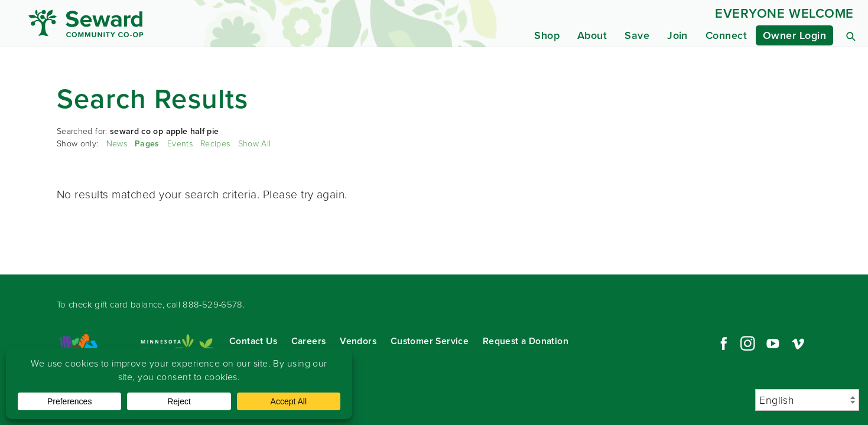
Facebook (722, 344)
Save (637, 35)
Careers (309, 341)
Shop (547, 35)
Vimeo (798, 344)
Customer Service (430, 341)
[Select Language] (807, 400)
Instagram (747, 344)
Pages (147, 144)
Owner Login (794, 35)
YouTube (773, 344)
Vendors (358, 341)
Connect (726, 35)
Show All (255, 144)
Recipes (215, 144)
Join (677, 35)
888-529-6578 (213, 305)
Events (180, 144)
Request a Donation (526, 341)
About (592, 35)
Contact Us (253, 341)
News (117, 144)
